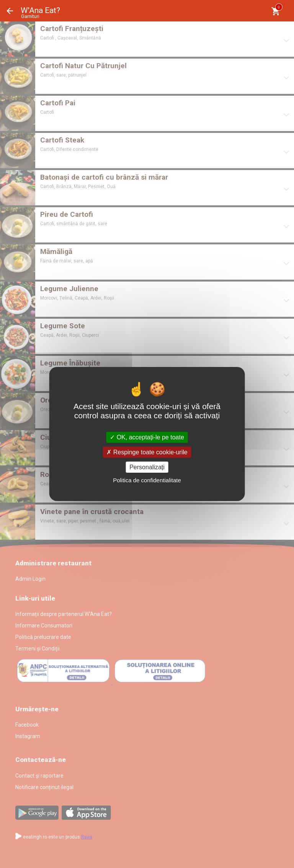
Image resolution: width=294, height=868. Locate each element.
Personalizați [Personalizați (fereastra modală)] (147, 467)
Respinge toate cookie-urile (147, 452)
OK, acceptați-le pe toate (147, 437)
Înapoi (10, 11)
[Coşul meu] (275, 11)
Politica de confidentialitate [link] (147, 480)
